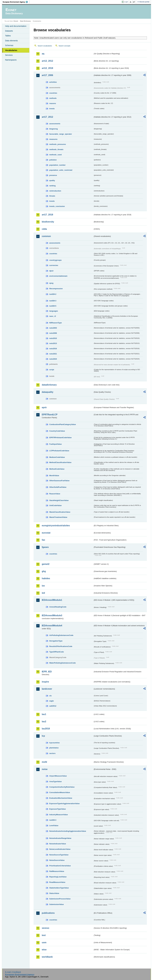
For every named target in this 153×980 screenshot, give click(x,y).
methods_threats (56, 149)
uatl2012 (53, 706)
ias (43, 586)
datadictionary (49, 385)
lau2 (44, 722)
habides (46, 578)
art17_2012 (47, 117)
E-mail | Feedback (13, 972)
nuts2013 (53, 343)
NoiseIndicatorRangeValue (60, 838)
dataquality (47, 392)
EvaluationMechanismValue (61, 798)
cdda (44, 229)
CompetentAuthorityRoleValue (62, 787)
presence (53, 175)
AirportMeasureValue (58, 776)
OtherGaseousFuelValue (59, 481)
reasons (53, 103)
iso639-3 (53, 301)
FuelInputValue (55, 444)
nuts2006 (53, 333)
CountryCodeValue (57, 431)
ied (43, 593)
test (44, 935)
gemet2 (46, 564)
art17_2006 (47, 75)
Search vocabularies (45, 46)
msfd (44, 762)
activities (53, 82)
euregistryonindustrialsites (56, 526)
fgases (45, 547)
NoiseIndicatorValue (58, 844)
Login (126, 2)
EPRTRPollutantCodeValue (60, 438)
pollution (53, 160)
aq (43, 54)
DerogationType (56, 641)
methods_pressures (58, 144)
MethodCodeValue (57, 469)
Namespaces (11, 60)
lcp (43, 736)
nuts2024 (53, 359)
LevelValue (54, 826)
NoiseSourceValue (57, 860)
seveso (45, 928)
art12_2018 (47, 68)
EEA (16, 2)
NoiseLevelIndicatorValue (60, 849)
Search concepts (64, 46)
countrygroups (55, 260)
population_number (57, 165)
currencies (54, 265)
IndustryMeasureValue (58, 815)
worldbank (47, 957)
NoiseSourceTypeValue (59, 855)
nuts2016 (53, 349)
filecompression (56, 289)
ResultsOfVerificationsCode (61, 646)
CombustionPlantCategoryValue (63, 424)
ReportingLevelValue (58, 877)
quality (52, 180)
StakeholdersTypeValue (59, 888)
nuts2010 (53, 338)
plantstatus (54, 748)
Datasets (9, 31)
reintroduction (55, 191)
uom (44, 942)
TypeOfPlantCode (56, 652)
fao (43, 540)
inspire (45, 682)
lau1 (44, 714)
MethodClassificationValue (60, 462)
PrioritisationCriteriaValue (60, 866)
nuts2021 (53, 354)
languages (54, 311)
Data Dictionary (25, 21)
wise (44, 950)
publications (48, 913)
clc (50, 696)
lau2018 (46, 729)
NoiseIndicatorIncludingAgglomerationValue (68, 831)
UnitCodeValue (55, 505)
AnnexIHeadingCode (58, 607)
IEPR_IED (47, 672)
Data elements (11, 41)
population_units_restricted (61, 170)
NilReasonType (55, 323)
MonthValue (54, 476)
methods (53, 98)
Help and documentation (16, 26)
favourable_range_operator (61, 134)
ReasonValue (55, 494)
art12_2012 (47, 61)
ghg (44, 571)
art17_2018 (47, 215)
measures (53, 139)
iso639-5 (53, 306)
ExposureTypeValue (57, 809)
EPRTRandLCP (50, 415)
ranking (52, 186)
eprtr (44, 407)
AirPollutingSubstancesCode (61, 635)
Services (9, 55)
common (46, 236)
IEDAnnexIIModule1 (52, 600)
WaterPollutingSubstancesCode (62, 663)
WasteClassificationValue (60, 512)
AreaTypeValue (55, 781)
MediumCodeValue (57, 457)
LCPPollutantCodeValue (59, 451)
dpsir (51, 271)
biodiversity (48, 222)
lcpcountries (54, 743)
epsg (51, 283)
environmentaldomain (58, 276)
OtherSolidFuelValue (58, 487)
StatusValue (54, 893)
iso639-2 (53, 294)
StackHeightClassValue (59, 500)
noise (45, 769)
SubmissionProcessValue (60, 899)
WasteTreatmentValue (58, 517)
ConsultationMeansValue (60, 792)
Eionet (16, 21)
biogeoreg (53, 129)
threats (52, 196)
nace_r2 (52, 316)
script (52, 370)
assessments (55, 124)
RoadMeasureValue (57, 882)
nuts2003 (53, 328)
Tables (8, 36)
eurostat (46, 533)
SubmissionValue (56, 904)
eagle (51, 701)
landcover (47, 689)
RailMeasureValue (57, 871)
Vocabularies (11, 50)
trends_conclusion (57, 206)
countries (53, 93)
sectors (52, 753)
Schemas (9, 45)
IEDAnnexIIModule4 (52, 626)
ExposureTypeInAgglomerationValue (64, 804)
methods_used (55, 155)
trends (52, 109)
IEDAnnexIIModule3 (52, 615)
